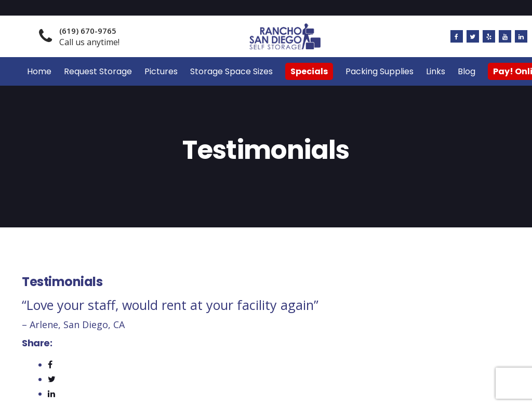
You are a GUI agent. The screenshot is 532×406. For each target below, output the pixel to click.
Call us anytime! (89, 37)
